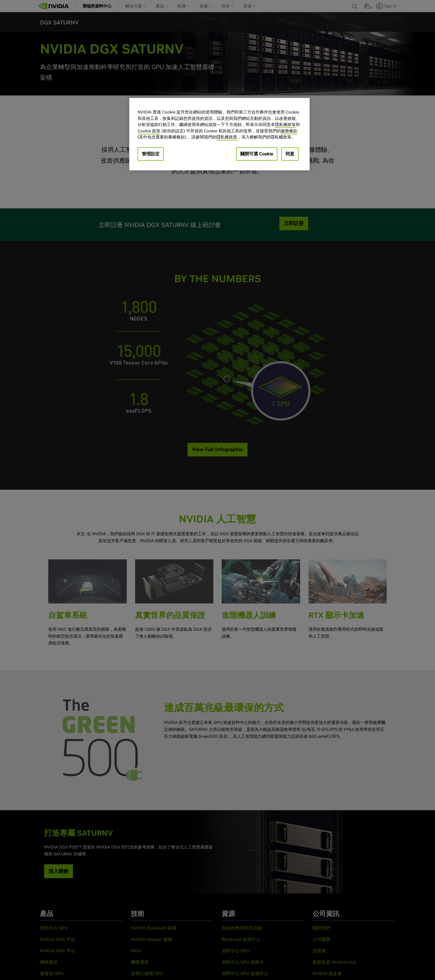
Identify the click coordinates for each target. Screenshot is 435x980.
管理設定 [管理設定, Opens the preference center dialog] (151, 154)
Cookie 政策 (149, 131)
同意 (290, 154)
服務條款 (289, 131)
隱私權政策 (285, 124)
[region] (219, 134)
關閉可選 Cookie (257, 154)
